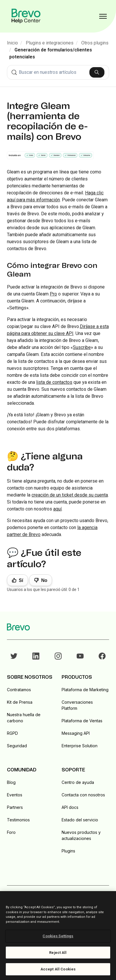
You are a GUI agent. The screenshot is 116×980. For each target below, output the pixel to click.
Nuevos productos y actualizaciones (81, 835)
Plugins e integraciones (50, 43)
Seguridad (17, 746)
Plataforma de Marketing (85, 690)
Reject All (58, 953)
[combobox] (58, 72)
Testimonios (18, 820)
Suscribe (82, 347)
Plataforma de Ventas (82, 721)
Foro (11, 832)
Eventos (15, 795)
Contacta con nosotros (83, 795)
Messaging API (76, 733)
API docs (70, 807)
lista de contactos (54, 382)
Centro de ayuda (78, 782)
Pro (53, 294)
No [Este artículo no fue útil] (44, 580)
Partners (15, 807)
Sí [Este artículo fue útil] (21, 580)
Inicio (12, 43)
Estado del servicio (80, 820)
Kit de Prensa (20, 702)
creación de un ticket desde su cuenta (70, 495)
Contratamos (19, 690)
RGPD (12, 733)
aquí (57, 509)
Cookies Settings (58, 936)
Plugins (68, 851)
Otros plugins (95, 43)
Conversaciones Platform (77, 705)
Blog (11, 782)
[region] (58, 936)
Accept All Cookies (58, 969)
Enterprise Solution (80, 746)
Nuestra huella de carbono (24, 718)
